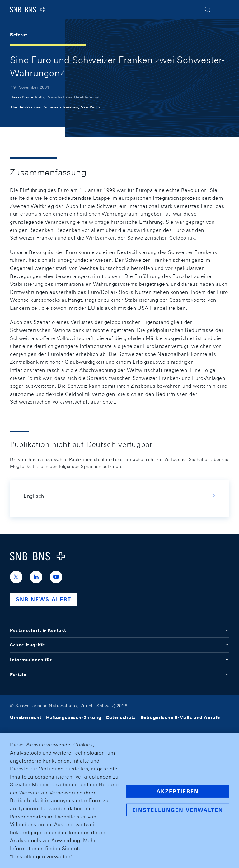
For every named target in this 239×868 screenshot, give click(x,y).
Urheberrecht (26, 717)
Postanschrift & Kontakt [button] (119, 630)
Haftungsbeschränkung (74, 717)
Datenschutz (121, 717)
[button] (207, 9)
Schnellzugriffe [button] (119, 645)
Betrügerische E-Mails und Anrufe (180, 717)
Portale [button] (119, 674)
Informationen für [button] (119, 660)
